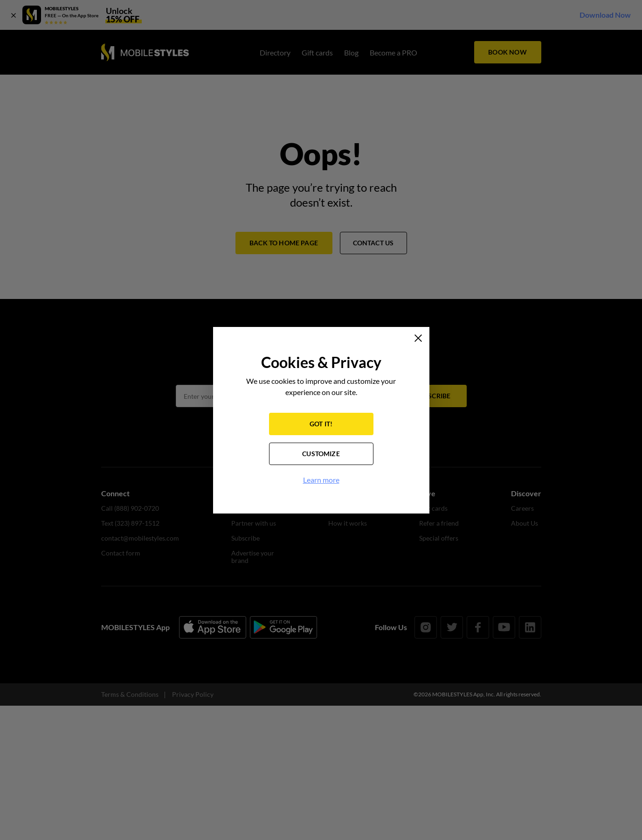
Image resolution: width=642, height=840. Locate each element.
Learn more (321, 480)
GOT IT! (321, 424)
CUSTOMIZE (321, 454)
